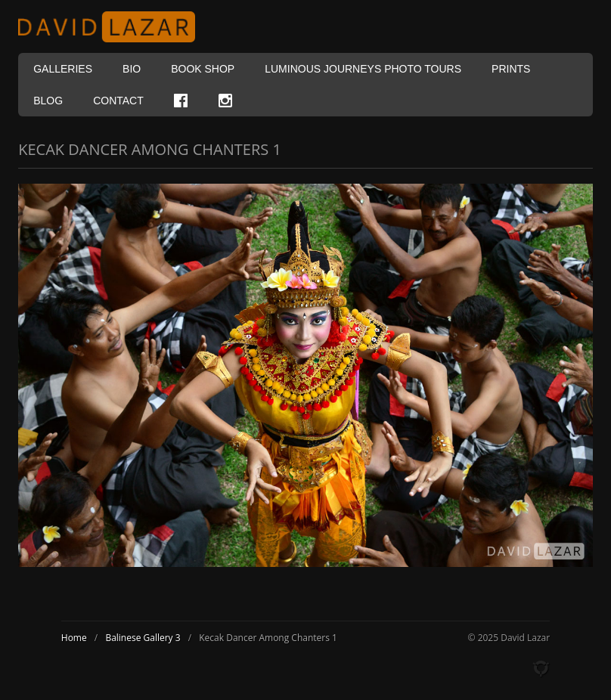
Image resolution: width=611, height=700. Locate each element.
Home (74, 638)
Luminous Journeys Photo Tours (363, 69)
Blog (48, 101)
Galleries (63, 69)
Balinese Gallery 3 (143, 638)
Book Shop (203, 69)
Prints (511, 69)
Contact (118, 101)
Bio (132, 69)
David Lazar (113, 27)
